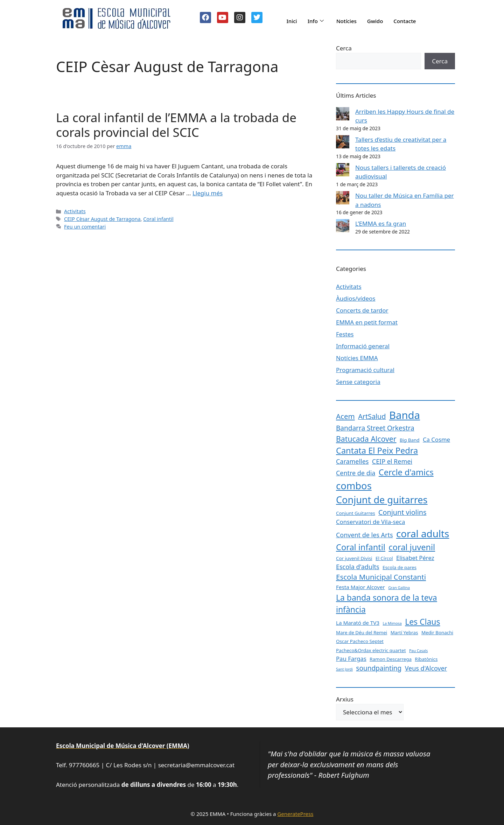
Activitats (75, 211)
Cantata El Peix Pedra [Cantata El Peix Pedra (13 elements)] (377, 450)
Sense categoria (358, 382)
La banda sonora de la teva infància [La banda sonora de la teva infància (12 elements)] (387, 603)
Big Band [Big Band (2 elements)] (410, 440)
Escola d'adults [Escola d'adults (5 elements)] (358, 567)
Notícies (346, 21)
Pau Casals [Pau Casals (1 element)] (418, 651)
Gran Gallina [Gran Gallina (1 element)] (399, 588)
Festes (345, 334)
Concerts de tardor (362, 310)
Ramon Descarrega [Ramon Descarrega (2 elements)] (391, 659)
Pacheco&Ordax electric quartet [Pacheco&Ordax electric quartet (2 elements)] (371, 650)
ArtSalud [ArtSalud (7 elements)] (372, 416)
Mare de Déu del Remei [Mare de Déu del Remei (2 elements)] (362, 632)
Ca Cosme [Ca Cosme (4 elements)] (436, 439)
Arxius (345, 699)
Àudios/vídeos (356, 298)
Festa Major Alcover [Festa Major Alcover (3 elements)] (360, 587)
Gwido (375, 21)
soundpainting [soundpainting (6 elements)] (379, 668)
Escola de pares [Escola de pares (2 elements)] (400, 567)
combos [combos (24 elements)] (354, 486)
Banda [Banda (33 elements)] (405, 415)
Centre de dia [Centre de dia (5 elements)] (356, 473)
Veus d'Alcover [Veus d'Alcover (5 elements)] (426, 668)
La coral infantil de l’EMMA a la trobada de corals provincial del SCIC (176, 125)
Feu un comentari (85, 227)
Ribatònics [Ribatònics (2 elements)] (426, 659)
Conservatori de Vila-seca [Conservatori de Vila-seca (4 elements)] (370, 522)
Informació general (363, 346)
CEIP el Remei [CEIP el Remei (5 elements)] (392, 461)
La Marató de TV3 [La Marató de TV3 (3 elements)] (358, 623)
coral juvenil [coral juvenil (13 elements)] (412, 547)
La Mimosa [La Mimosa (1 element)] (392, 623)
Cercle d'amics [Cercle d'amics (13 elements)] (406, 472)
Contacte (405, 21)
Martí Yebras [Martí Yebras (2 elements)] (404, 632)
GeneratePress (295, 814)
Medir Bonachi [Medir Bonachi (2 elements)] (437, 632)
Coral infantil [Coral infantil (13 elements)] (361, 547)
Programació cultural (365, 370)
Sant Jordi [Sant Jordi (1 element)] (344, 669)
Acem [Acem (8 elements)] (345, 416)
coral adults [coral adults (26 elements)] (423, 533)
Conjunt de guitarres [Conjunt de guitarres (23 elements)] (382, 500)
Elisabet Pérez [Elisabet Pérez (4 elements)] (415, 558)
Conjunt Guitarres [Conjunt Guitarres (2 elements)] (356, 513)
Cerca (344, 48)
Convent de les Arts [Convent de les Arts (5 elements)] (364, 535)
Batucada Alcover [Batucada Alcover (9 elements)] (366, 439)
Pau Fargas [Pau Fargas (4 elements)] (351, 659)
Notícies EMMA (357, 358)
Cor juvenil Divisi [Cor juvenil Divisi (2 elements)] (354, 558)
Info (316, 21)
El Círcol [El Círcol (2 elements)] (384, 558)
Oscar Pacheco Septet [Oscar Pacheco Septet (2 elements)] (360, 641)
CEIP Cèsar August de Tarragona (102, 219)
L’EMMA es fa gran (381, 223)
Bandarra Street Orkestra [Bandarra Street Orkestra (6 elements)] (375, 428)
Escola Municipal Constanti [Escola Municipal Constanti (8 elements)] (381, 577)
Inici (292, 21)
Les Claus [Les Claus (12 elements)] (422, 622)
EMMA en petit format (367, 322)
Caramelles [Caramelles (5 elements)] (352, 461)
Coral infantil (158, 219)
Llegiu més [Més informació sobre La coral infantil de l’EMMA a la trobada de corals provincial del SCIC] (208, 193)
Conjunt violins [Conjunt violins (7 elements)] (402, 512)
